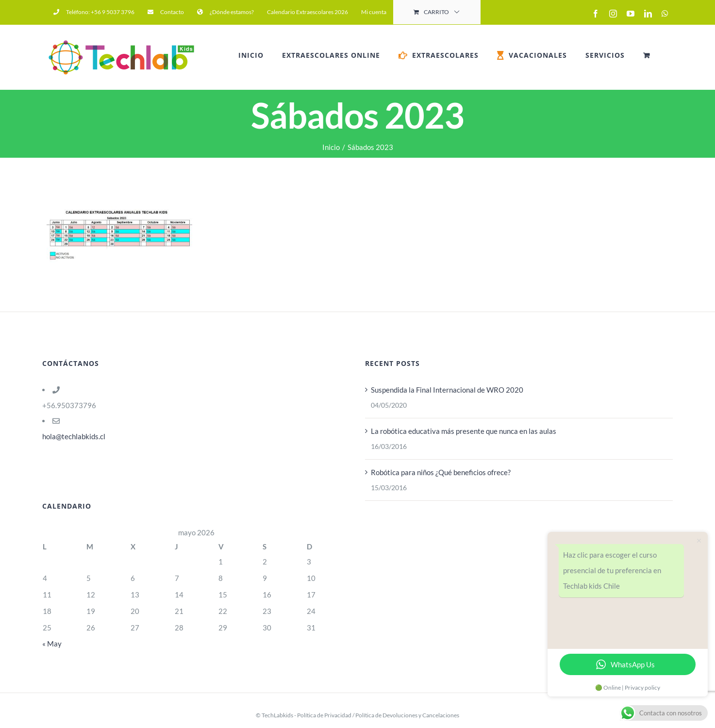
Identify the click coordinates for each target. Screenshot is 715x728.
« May (52, 644)
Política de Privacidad (324, 715)
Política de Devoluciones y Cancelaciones (407, 715)
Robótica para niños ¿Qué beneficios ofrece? (441, 472)
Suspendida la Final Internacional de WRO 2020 (447, 390)
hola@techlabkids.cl (74, 436)
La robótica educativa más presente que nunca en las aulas (464, 431)
